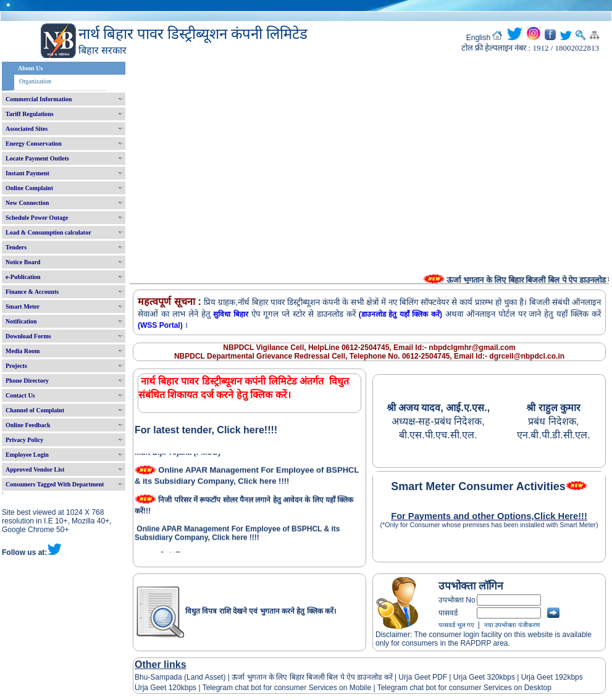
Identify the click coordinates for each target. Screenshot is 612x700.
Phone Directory (27, 381)
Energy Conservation (34, 144)
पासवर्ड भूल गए (456, 625)
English (478, 38)
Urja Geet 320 (476, 677)
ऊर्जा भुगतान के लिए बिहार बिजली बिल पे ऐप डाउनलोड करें (312, 677)
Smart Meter (23, 306)
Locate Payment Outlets (37, 158)
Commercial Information (39, 99)
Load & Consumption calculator (48, 232)
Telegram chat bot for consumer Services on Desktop (464, 688)
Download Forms (28, 336)
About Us (30, 68)
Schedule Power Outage (37, 218)
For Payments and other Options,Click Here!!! (489, 516)
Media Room (23, 351)
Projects (16, 366)
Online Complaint (29, 188)
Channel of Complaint (35, 410)
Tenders (16, 247)
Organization (35, 81)
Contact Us (20, 395)
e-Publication (23, 277)
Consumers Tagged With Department (55, 484)
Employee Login (27, 455)
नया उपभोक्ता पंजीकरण (512, 625)
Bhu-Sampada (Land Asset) (180, 677)
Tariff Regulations (30, 114)
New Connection (27, 203)
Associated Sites (27, 129)
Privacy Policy (24, 440)
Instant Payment (27, 173)
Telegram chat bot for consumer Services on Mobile (287, 688)
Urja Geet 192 (543, 677)
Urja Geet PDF (423, 677)
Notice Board (23, 262)
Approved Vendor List (35, 469)
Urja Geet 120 (158, 688)
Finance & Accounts (32, 292)
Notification (21, 321)
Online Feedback (28, 425)
